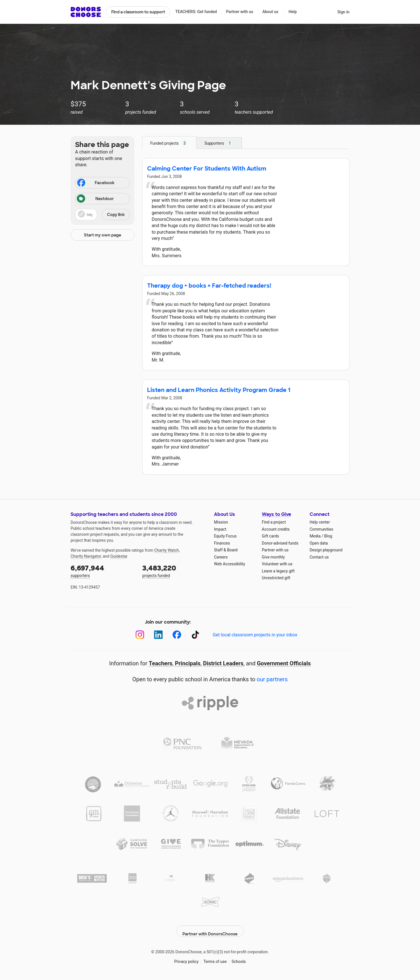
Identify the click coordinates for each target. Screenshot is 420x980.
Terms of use (215, 957)
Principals (188, 663)
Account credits (276, 529)
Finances (222, 543)
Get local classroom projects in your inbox (255, 635)
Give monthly (273, 557)
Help (293, 12)
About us (270, 12)
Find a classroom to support (138, 12)
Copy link (116, 215)
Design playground (326, 550)
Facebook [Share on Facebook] (95, 183)
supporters (102, 571)
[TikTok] (195, 635)
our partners (272, 679)
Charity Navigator (86, 556)
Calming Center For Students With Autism (207, 169)
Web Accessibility (229, 564)
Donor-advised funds (280, 543)
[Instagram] (140, 635)
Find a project (274, 522)
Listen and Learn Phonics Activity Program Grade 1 (219, 390)
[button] (102, 215)
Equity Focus (225, 536)
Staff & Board (226, 550)
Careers (221, 557)
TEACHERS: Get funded (196, 12)
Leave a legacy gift (278, 571)
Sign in (343, 12)
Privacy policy (186, 957)
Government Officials (284, 663)
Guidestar (119, 556)
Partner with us (240, 12)
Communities (321, 529)
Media (315, 536)
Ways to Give (276, 514)
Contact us (319, 557)
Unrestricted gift (276, 578)
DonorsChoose (86, 12)
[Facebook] (177, 635)
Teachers (161, 663)
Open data (319, 543)
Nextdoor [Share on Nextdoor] (95, 199)
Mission (221, 522)
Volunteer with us (277, 564)
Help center (320, 522)
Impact (220, 529)
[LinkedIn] (158, 635)
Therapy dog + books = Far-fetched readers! (209, 286)
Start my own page (103, 235)
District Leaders (223, 663)
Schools (239, 957)
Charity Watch (167, 550)
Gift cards (270, 536)
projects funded (174, 571)
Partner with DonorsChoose (210, 927)
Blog (328, 536)
